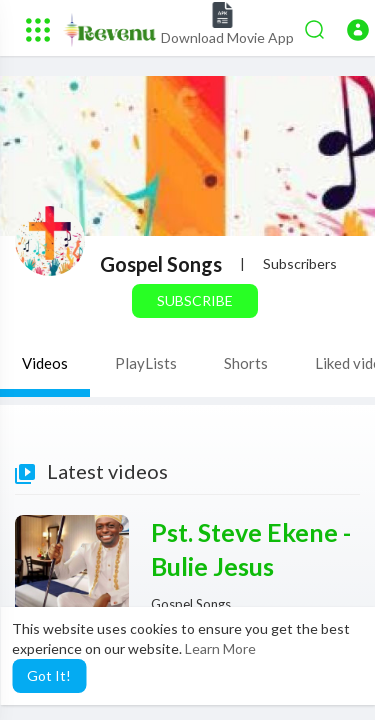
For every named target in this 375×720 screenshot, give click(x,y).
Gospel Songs (161, 264)
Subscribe (195, 300)
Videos (45, 363)
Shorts (246, 363)
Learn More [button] (220, 648)
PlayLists (146, 363)
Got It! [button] (49, 675)
